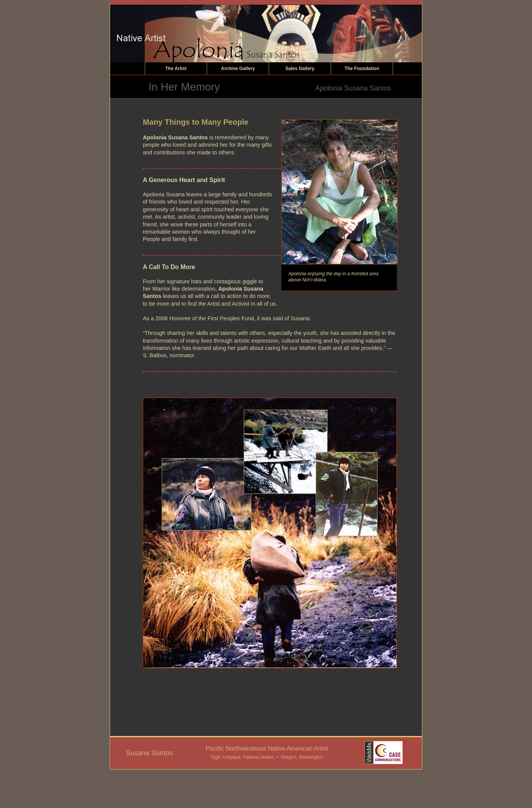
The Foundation (362, 69)
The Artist (176, 69)
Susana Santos (149, 753)
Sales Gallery (300, 69)
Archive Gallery (238, 69)
